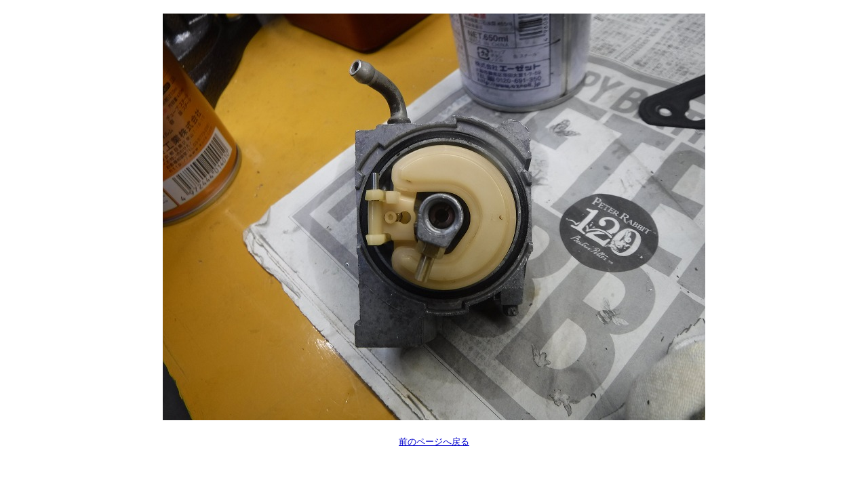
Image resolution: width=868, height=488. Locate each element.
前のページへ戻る (434, 442)
